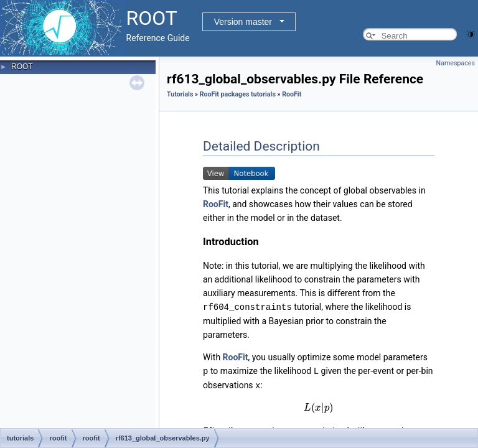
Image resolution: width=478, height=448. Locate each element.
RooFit (292, 94)
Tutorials (180, 94)
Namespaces (456, 63)
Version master (243, 22)
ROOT (22, 67)
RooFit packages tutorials (238, 94)
